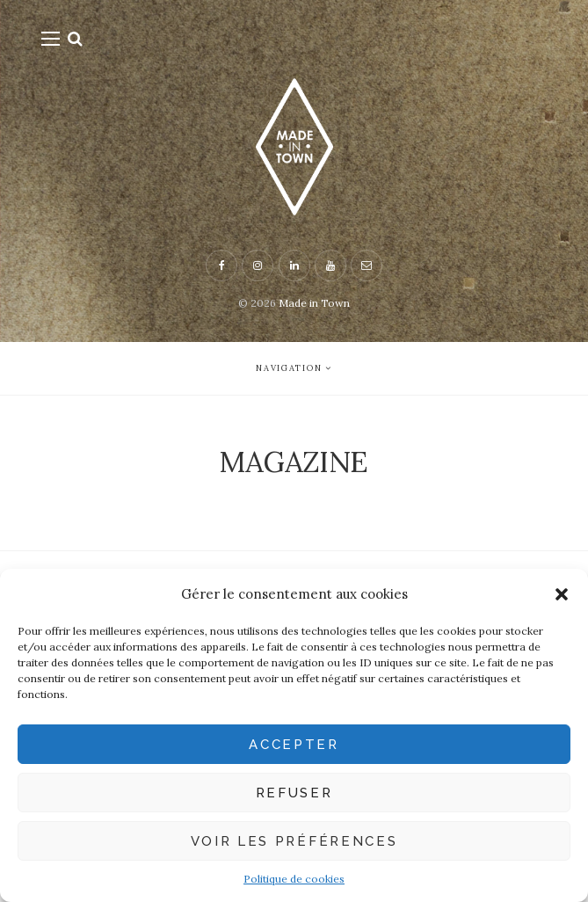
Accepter (294, 745)
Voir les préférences (294, 841)
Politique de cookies (294, 879)
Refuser (294, 793)
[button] (562, 594)
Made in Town (314, 303)
